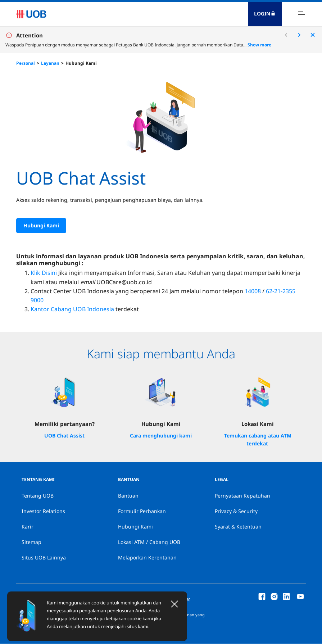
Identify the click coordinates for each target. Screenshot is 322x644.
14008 (253, 291)
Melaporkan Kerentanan (147, 558)
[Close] (174, 604)
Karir (28, 527)
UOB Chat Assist (64, 436)
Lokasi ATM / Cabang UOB (149, 542)
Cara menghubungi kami (161, 436)
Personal (26, 63)
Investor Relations (43, 511)
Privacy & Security (236, 511)
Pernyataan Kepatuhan (242, 496)
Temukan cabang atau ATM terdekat (258, 440)
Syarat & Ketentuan (238, 527)
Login (265, 13)
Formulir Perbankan (142, 511)
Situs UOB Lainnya (44, 558)
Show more (259, 45)
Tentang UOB (38, 496)
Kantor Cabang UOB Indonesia (72, 309)
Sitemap (31, 542)
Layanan (50, 63)
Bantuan (128, 496)
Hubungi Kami (81, 63)
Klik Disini (44, 273)
